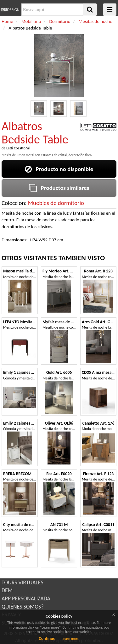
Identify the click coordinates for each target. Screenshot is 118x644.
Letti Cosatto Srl (18, 148)
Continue (47, 639)
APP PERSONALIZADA (26, 598)
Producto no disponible (59, 169)
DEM (7, 590)
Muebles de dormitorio (56, 203)
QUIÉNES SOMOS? (23, 607)
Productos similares (59, 188)
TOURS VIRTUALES (22, 582)
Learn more (70, 639)
